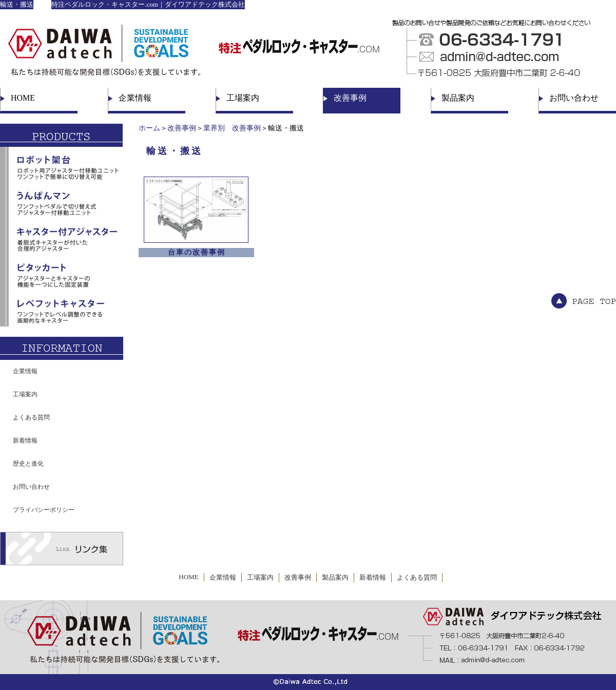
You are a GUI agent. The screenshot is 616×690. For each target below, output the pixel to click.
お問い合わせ (574, 98)
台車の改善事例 (197, 252)
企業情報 (135, 98)
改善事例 (350, 98)
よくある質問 (31, 417)
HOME (23, 98)
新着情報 (25, 440)
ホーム (149, 128)
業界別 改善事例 (232, 128)
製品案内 (458, 98)
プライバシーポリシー (44, 510)
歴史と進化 (28, 464)
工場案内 (243, 98)
